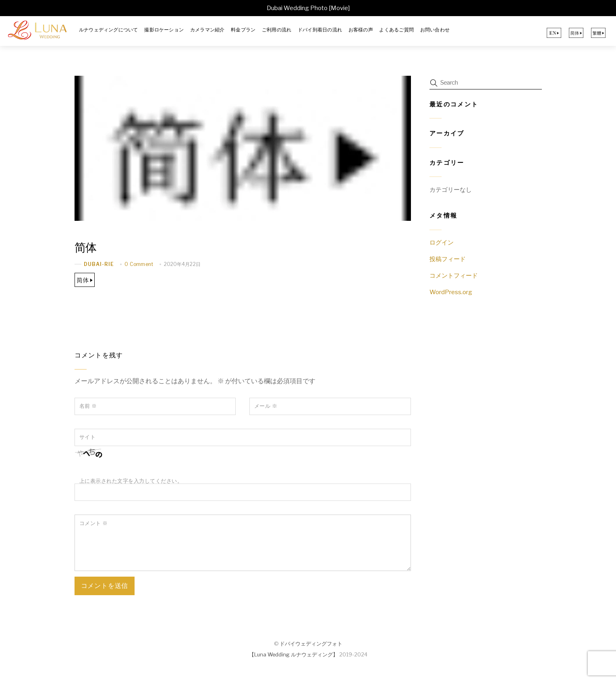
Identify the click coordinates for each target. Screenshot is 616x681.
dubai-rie (99, 264)
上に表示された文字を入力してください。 (131, 481)
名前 (88, 406)
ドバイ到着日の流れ (320, 30)
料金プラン (243, 30)
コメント (94, 523)
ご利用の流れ (277, 30)
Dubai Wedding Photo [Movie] (308, 8)
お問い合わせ (435, 30)
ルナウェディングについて (109, 30)
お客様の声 (361, 30)
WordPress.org (451, 292)
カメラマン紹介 (207, 30)
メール (266, 406)
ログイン (442, 242)
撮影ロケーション (164, 30)
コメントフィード (454, 275)
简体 (86, 247)
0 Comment (139, 264)
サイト (88, 437)
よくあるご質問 (396, 30)
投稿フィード (448, 259)
